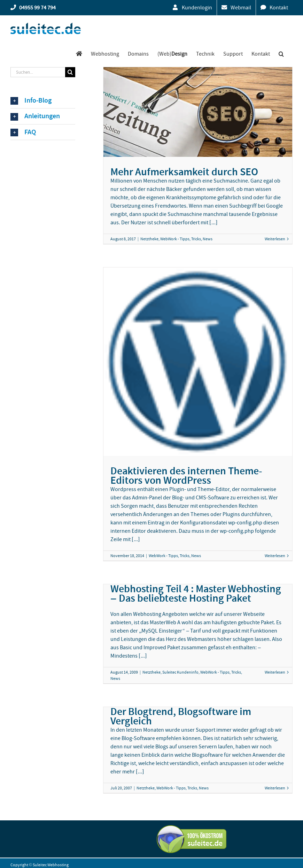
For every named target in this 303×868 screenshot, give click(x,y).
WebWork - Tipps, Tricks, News (186, 239)
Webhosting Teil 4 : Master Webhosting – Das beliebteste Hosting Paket (196, 593)
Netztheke (149, 239)
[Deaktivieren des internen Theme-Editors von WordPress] (198, 362)
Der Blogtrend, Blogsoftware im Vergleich (181, 716)
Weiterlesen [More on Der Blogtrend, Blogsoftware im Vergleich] (275, 788)
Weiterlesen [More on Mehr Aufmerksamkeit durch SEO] (275, 239)
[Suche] (70, 72)
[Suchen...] (38, 72)
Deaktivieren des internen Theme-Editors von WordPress (186, 476)
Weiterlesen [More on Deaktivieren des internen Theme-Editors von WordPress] (275, 556)
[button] (281, 54)
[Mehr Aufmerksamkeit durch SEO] (198, 112)
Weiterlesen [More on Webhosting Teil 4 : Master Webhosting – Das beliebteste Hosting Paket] (275, 672)
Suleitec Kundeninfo (180, 672)
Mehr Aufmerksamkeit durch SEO (184, 172)
